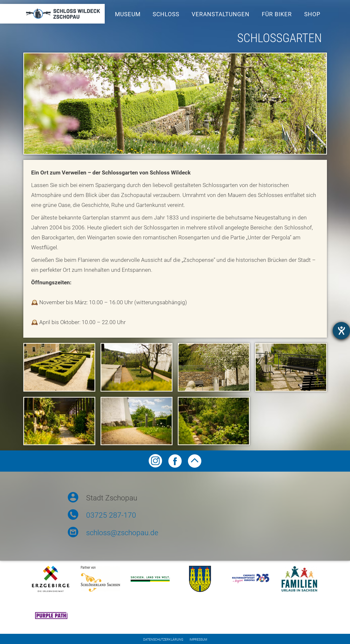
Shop (312, 14)
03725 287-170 (111, 515)
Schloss (166, 14)
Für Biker (277, 14)
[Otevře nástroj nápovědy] (341, 331)
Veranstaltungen (221, 14)
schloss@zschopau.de (122, 533)
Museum (128, 14)
